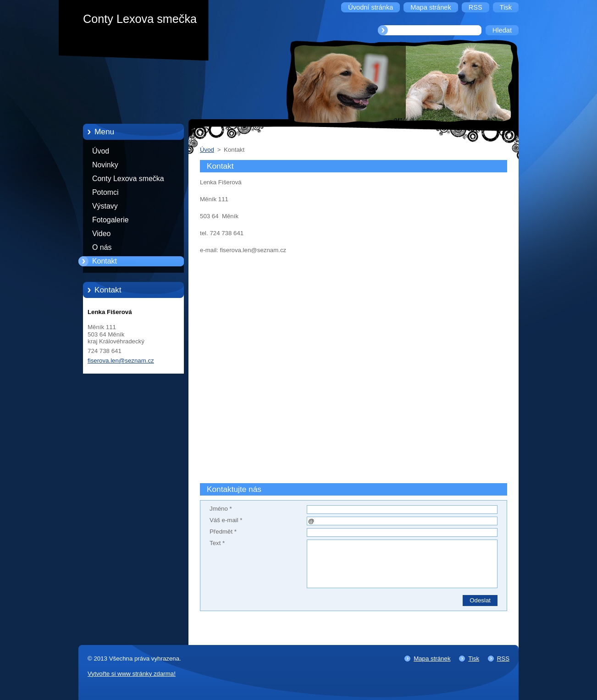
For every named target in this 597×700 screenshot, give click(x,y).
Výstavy (105, 206)
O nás (102, 247)
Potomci (105, 192)
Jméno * (221, 509)
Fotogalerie (111, 220)
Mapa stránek (432, 659)
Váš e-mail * (226, 520)
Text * (217, 543)
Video (101, 234)
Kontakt (105, 261)
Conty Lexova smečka (128, 179)
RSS (503, 659)
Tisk (474, 659)
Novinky (105, 165)
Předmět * (223, 532)
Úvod (101, 151)
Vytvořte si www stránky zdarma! (132, 674)
